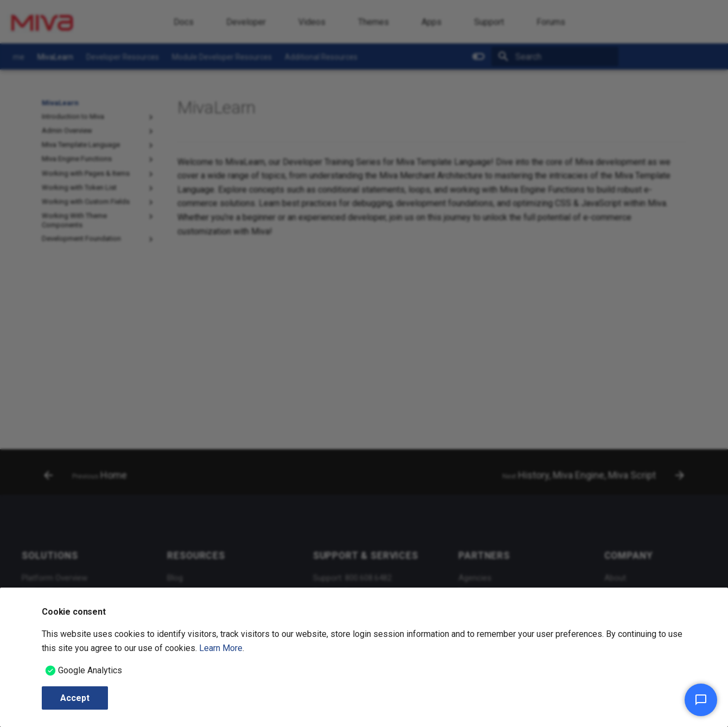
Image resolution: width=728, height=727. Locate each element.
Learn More (221, 648)
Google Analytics (90, 670)
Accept (75, 698)
